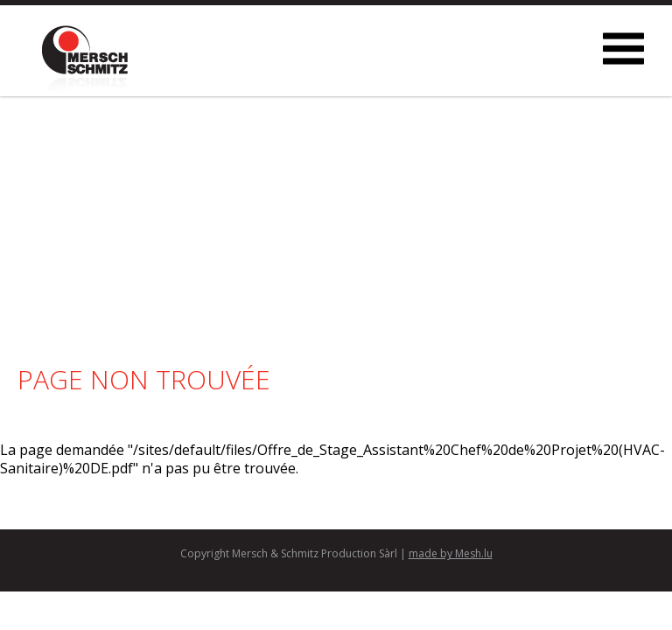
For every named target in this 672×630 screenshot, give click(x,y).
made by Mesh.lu (451, 553)
